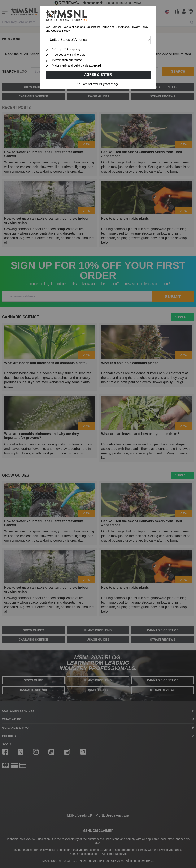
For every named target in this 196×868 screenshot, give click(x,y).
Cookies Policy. (61, 31)
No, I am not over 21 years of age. (98, 84)
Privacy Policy (139, 27)
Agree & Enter (98, 75)
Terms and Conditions (115, 27)
